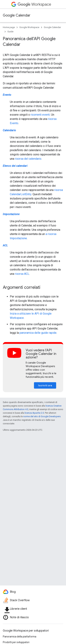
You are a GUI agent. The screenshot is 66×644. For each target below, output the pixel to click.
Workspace (34, 4)
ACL (5, 245)
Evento (7, 95)
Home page (9, 27)
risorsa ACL (22, 274)
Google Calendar (17, 15)
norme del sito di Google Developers (42, 416)
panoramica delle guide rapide (38, 333)
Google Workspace (29, 27)
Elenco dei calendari (15, 166)
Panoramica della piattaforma (20, 637)
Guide (10, 32)
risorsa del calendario (28, 159)
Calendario (9, 130)
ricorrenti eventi (40, 115)
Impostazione (11, 214)
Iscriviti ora (45, 385)
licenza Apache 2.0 (34, 413)
